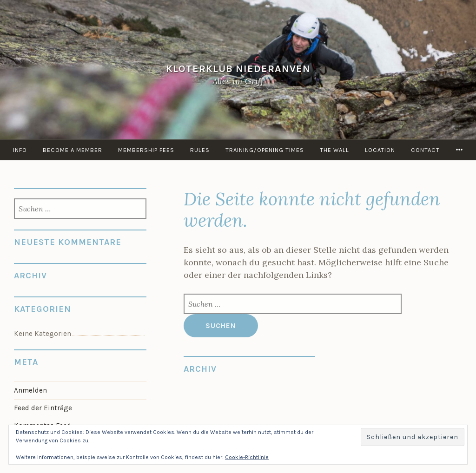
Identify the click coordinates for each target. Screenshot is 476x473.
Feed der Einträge (43, 408)
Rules (200, 150)
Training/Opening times (265, 150)
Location (380, 150)
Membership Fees (146, 150)
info (20, 150)
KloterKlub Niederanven (238, 69)
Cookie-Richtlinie (247, 457)
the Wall (334, 150)
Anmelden (30, 390)
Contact (425, 150)
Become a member (73, 150)
